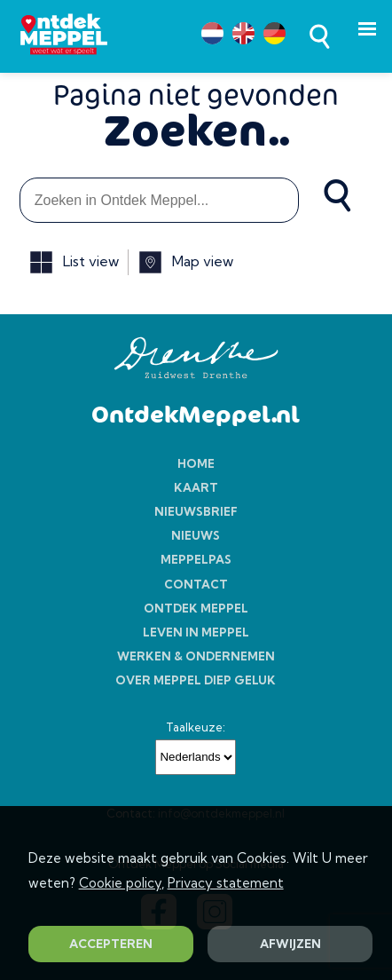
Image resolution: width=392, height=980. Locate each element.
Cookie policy (120, 883)
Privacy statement (226, 883)
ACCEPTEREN (111, 944)
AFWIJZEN (290, 944)
